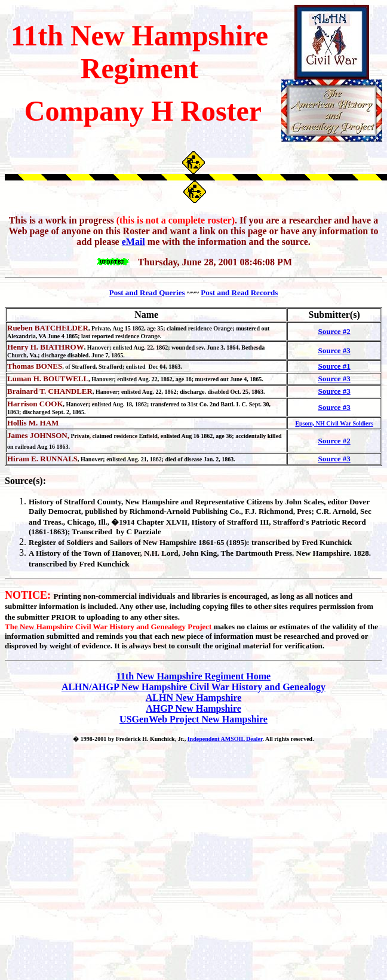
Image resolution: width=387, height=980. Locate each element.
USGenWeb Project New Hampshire (193, 719)
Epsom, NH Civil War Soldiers (334, 423)
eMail (133, 242)
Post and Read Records (239, 293)
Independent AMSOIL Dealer (225, 739)
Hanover (126, 553)
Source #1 (334, 366)
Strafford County (93, 502)
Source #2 (334, 331)
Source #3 (334, 350)
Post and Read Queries (147, 293)
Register (42, 542)
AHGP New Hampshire (193, 708)
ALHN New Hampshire (194, 698)
